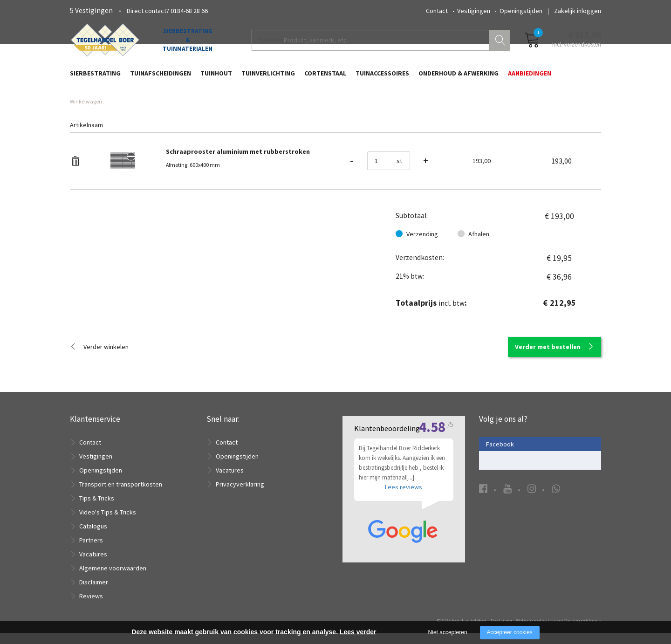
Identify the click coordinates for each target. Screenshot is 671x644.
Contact (437, 11)
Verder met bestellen (548, 357)
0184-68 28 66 (189, 11)
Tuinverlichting (268, 78)
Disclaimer (94, 593)
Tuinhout (216, 78)
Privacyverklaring (240, 495)
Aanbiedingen (530, 78)
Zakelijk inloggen (578, 11)
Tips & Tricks (97, 509)
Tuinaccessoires (382, 78)
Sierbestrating (95, 78)
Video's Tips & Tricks (108, 523)
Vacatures (93, 565)
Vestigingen (474, 11)
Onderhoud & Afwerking (459, 78)
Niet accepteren (448, 632)
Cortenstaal (325, 78)
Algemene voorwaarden (113, 579)
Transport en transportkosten (121, 495)
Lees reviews (404, 522)
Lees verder (358, 632)
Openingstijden (521, 11)
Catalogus (93, 537)
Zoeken (501, 45)
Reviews (91, 607)
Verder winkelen (106, 357)
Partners (91, 551)
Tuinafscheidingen (161, 78)
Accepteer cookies (510, 632)
